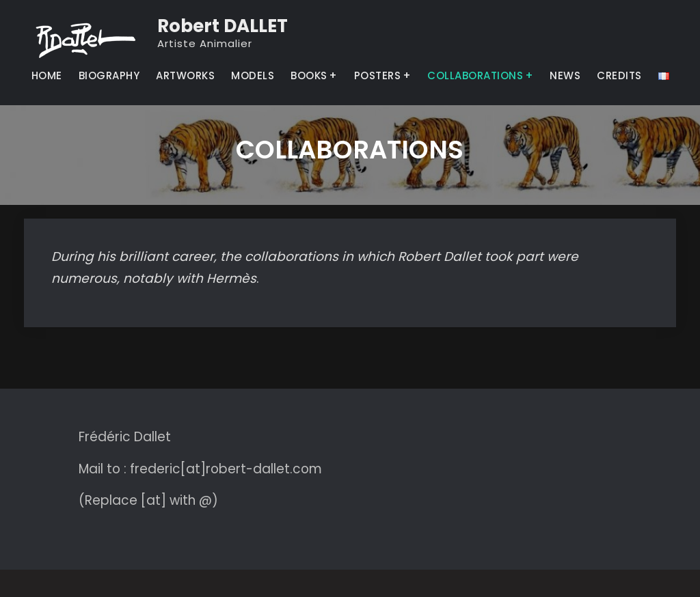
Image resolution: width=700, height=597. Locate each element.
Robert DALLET (223, 26)
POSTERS (378, 75)
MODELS (253, 75)
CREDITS (619, 75)
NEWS (565, 75)
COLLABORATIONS (475, 75)
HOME (47, 75)
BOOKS (309, 75)
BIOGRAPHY (109, 75)
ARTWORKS (185, 75)
